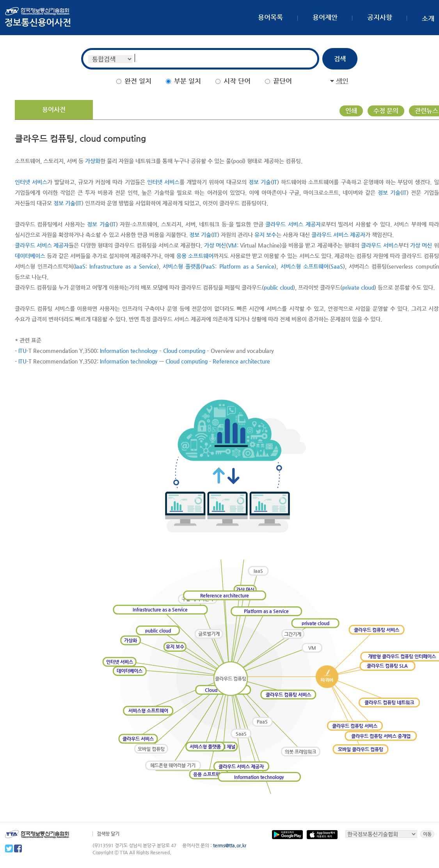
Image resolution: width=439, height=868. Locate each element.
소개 (428, 18)
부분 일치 (188, 81)
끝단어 (283, 81)
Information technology (129, 351)
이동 (427, 834)
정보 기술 (260, 182)
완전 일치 (138, 81)
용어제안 (325, 17)
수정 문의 (386, 111)
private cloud (358, 287)
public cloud (278, 287)
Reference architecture (241, 361)
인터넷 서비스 (31, 182)
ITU (22, 351)
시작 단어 (237, 81)
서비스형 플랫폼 (182, 266)
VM (232, 245)
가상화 (93, 161)
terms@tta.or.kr (230, 845)
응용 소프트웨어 (195, 256)
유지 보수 (265, 235)
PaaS (209, 266)
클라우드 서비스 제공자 (293, 224)
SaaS (337, 266)
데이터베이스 (30, 256)
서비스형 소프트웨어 (305, 266)
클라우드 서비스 (379, 245)
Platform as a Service (247, 266)
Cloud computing (184, 351)
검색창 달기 (108, 834)
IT (275, 182)
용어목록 (270, 17)
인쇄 (351, 111)
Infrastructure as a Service (123, 266)
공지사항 (380, 17)
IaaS (80, 266)
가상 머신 (215, 245)
